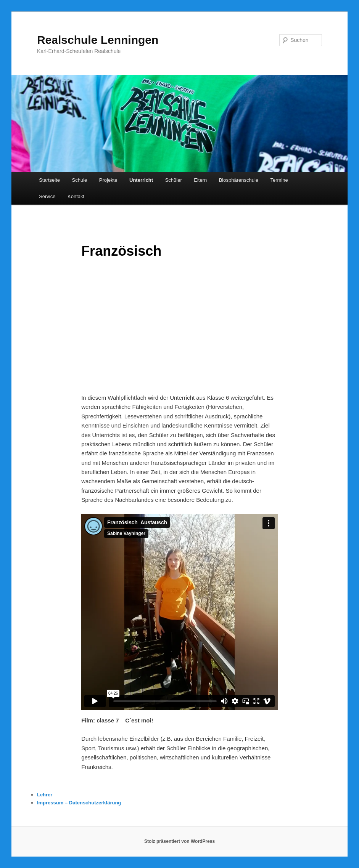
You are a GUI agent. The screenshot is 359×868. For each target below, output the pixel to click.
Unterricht (141, 180)
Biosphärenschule (239, 180)
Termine (279, 180)
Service (47, 196)
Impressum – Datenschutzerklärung (79, 803)
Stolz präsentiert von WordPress (179, 841)
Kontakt (76, 196)
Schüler (174, 180)
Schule (80, 180)
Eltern (200, 180)
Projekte (108, 180)
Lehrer (45, 795)
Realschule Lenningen (98, 40)
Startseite (49, 180)
